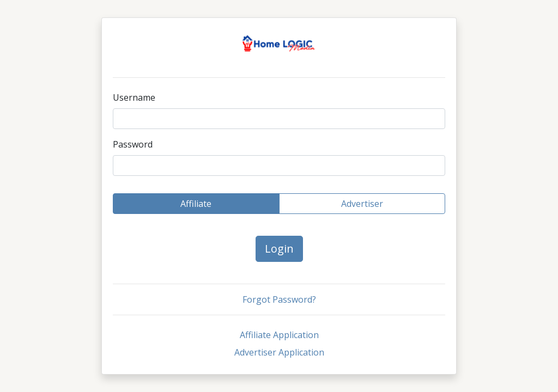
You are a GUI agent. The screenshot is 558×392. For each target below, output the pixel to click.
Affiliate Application (279, 335)
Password (133, 144)
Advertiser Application (279, 352)
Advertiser (362, 203)
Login (279, 249)
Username (134, 97)
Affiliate (196, 203)
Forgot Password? (279, 299)
